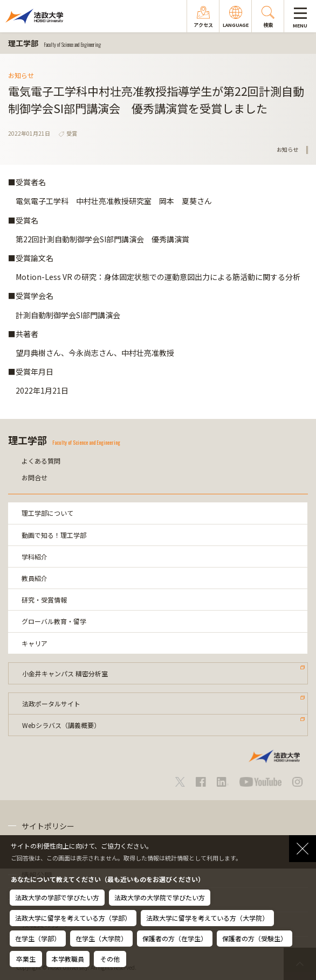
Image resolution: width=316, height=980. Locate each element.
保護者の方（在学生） (175, 938)
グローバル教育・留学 (54, 621)
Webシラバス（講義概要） (61, 725)
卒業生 (26, 959)
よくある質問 (41, 461)
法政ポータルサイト (51, 703)
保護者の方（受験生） (255, 938)
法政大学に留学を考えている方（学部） (73, 918)
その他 (110, 959)
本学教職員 (68, 959)
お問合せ (35, 477)
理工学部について (47, 513)
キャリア (35, 643)
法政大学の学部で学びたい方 (57, 897)
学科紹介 (35, 556)
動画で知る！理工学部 (54, 535)
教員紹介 (35, 578)
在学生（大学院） (101, 938)
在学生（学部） (38, 938)
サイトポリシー (48, 826)
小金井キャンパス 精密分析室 (65, 673)
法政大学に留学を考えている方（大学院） (207, 918)
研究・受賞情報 (44, 600)
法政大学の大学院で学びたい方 (160, 897)
